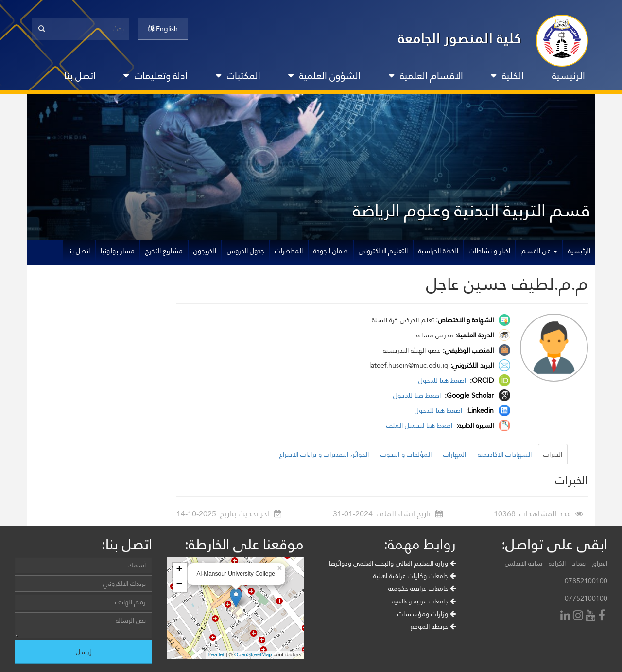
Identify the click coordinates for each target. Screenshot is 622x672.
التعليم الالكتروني (383, 251)
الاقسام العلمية (426, 76)
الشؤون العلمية (324, 76)
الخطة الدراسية (438, 251)
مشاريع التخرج (164, 251)
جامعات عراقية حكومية (422, 588)
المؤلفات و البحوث (406, 454)
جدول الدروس (246, 251)
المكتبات (238, 76)
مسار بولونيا (118, 251)
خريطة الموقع (433, 626)
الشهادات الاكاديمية (505, 454)
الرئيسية (569, 76)
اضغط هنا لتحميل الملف (420, 425)
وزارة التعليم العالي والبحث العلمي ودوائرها (392, 563)
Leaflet (216, 654)
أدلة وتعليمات (155, 76)
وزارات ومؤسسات (427, 614)
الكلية (507, 76)
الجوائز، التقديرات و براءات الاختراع (324, 454)
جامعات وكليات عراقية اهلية (415, 576)
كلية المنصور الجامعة (460, 38)
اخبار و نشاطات (490, 251)
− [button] (179, 584)
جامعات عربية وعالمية (424, 601)
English (163, 29)
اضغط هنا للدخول (443, 380)
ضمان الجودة (331, 251)
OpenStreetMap (253, 654)
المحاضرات (289, 251)
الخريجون (205, 251)
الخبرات (553, 454)
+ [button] (179, 570)
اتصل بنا (80, 76)
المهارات (455, 454)
